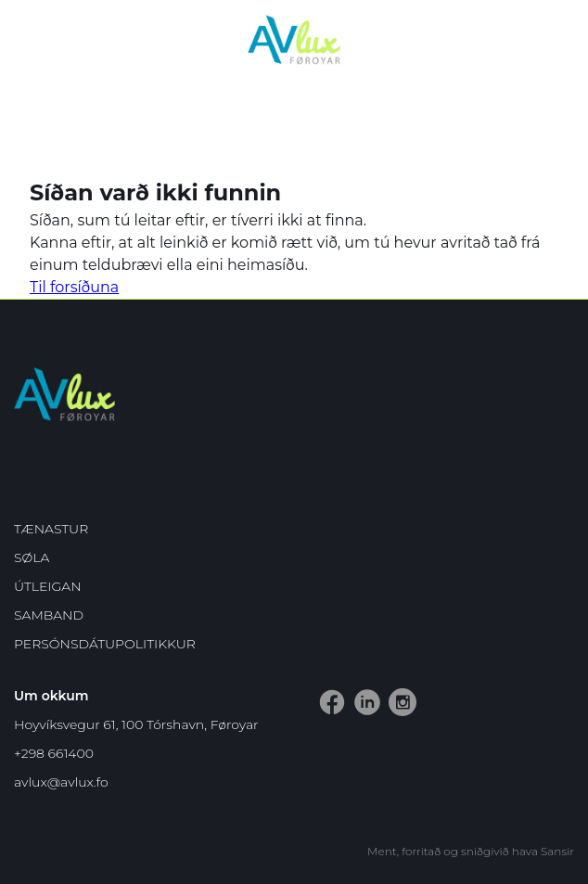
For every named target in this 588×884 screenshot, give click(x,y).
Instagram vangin (393, 689)
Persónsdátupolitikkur (105, 644)
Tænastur (51, 529)
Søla (32, 557)
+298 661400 (54, 753)
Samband (49, 615)
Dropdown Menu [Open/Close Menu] (562, 42)
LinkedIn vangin (357, 689)
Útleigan (48, 586)
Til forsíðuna (74, 287)
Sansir (557, 851)
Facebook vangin (322, 689)
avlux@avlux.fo (61, 782)
